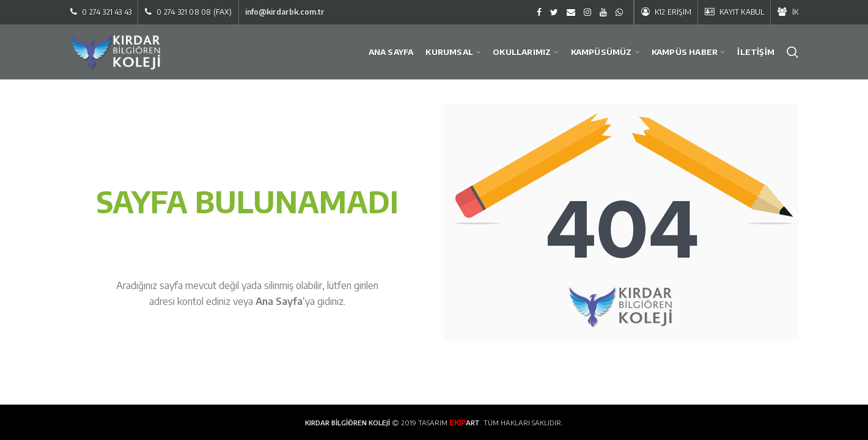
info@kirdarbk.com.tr (285, 12)
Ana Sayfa (279, 301)
